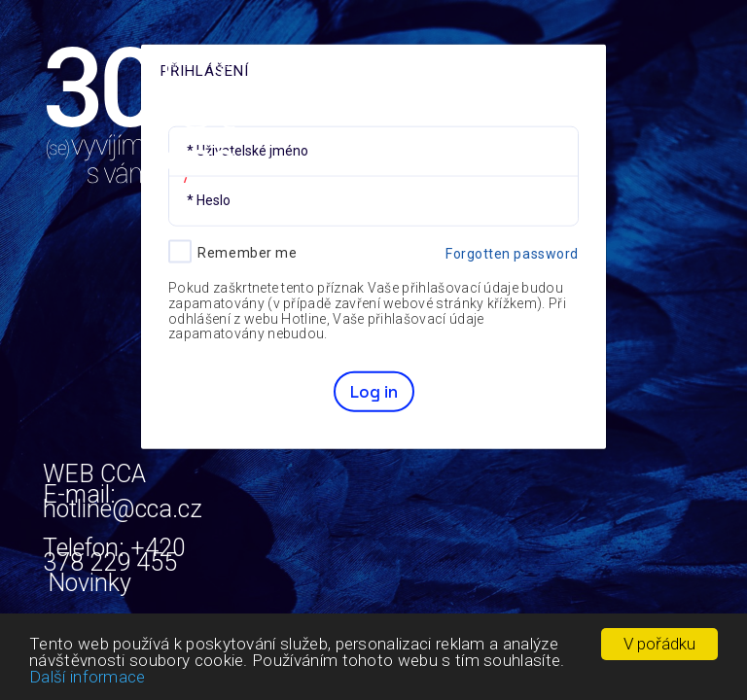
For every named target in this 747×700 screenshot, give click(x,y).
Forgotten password (512, 253)
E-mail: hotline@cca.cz (123, 527)
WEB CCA (94, 473)
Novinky (89, 582)
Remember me (247, 252)
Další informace (88, 677)
